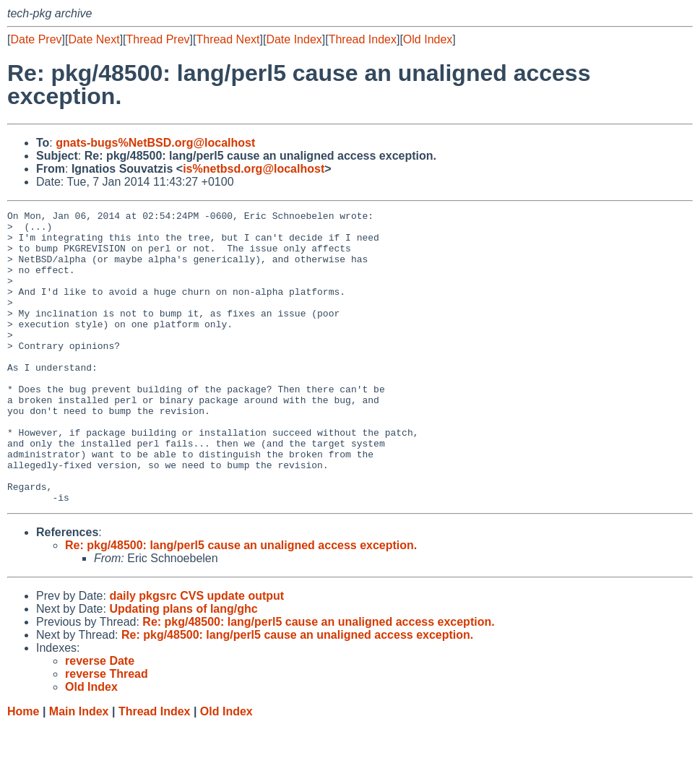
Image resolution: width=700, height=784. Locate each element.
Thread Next (228, 39)
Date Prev (36, 39)
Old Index (428, 39)
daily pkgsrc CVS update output (196, 654)
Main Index (79, 770)
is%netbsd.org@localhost (254, 169)
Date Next (94, 39)
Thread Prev (158, 39)
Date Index (294, 39)
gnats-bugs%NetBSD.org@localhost (155, 143)
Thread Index (363, 39)
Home (23, 770)
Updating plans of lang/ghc (183, 667)
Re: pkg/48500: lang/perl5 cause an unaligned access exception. (241, 604)
